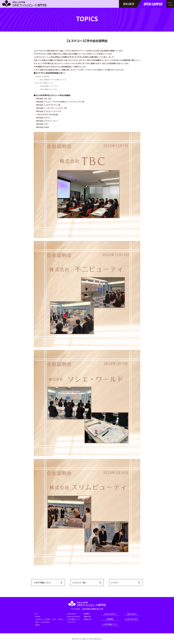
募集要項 (87, 614)
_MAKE (37, 622)
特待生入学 (87, 619)
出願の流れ (87, 617)
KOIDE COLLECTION (73, 617)
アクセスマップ (72, 622)
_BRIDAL (37, 625)
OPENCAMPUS (72, 614)
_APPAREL (47, 619)
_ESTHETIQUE (45, 622)
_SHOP (54, 619)
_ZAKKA (60, 619)
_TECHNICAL (39, 619)
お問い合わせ (132, 614)
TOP (36, 614)
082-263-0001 (132, 619)
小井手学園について (73, 619)
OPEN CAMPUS (110, 614)
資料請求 (110, 619)
